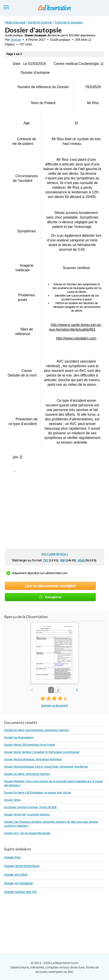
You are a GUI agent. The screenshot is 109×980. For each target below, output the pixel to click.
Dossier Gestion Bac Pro (20, 892)
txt (46, 560)
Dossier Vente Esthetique (22, 866)
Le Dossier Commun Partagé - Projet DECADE (30, 807)
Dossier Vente (12, 800)
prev (32, 690)
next (77, 690)
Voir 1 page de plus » (54, 554)
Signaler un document (54, 705)
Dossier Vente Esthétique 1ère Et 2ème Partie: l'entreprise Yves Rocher (46, 767)
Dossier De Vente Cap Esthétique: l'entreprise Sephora (36, 730)
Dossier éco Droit (16, 874)
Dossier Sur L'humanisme (19, 737)
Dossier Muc (12, 857)
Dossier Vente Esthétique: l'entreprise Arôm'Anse (33, 759)
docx (81, 560)
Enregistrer (50, 597)
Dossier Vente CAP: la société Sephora (27, 814)
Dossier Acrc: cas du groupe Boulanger (27, 833)
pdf (63, 560)
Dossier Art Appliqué (18, 883)
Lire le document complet (50, 586)
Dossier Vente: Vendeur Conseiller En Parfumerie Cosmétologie (42, 752)
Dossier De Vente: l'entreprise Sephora (27, 774)
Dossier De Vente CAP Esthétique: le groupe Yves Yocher (37, 793)
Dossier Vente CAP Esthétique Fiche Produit (30, 745)
